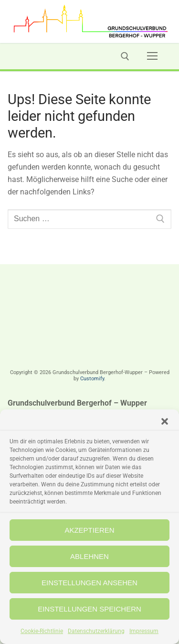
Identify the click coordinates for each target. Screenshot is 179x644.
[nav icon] (152, 56)
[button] (165, 421)
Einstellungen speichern (89, 609)
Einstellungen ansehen (89, 583)
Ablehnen (89, 556)
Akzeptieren (89, 530)
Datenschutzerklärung (96, 631)
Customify (92, 379)
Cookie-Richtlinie (42, 631)
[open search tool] (125, 56)
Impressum (144, 631)
